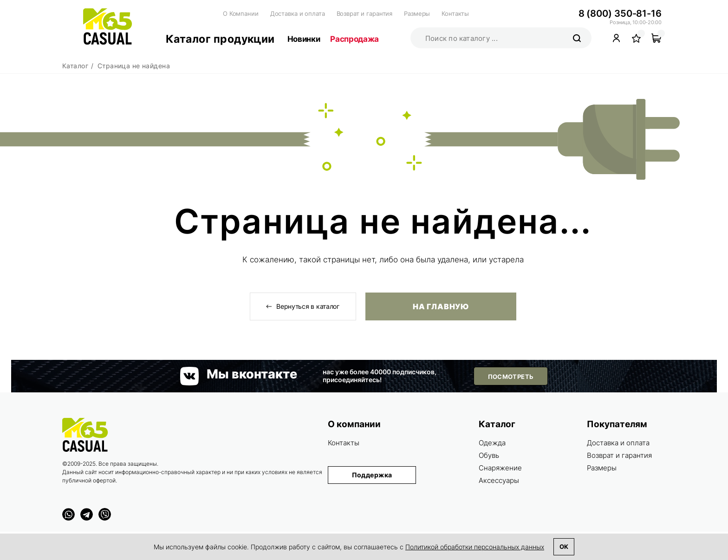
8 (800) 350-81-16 (620, 13)
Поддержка (372, 475)
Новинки (304, 39)
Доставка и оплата (298, 13)
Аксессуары (499, 480)
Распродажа (354, 39)
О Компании (241, 13)
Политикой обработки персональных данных (475, 547)
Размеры (417, 13)
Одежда (492, 443)
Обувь (489, 455)
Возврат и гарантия (365, 13)
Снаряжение (500, 468)
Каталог (497, 424)
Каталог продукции (220, 39)
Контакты (455, 13)
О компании (354, 424)
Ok (564, 547)
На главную (441, 306)
